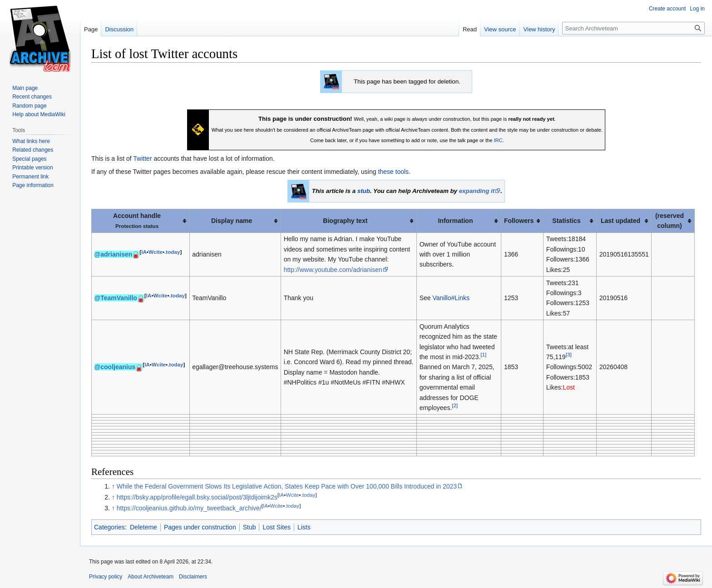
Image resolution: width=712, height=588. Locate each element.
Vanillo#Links (451, 298)
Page (91, 29)
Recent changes (32, 97)
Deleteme (143, 527)
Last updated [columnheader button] (621, 221)
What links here (31, 141)
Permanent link (30, 177)
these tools (393, 172)
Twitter (142, 158)
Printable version (32, 168)
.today (172, 252)
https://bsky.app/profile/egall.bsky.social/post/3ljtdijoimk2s (197, 497)
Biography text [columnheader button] (345, 221)
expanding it (477, 191)
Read (470, 29)
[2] (455, 405)
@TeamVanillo (116, 298)
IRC (498, 140)
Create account (667, 9)
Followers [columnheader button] (519, 221)
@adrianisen (114, 254)
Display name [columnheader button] (232, 221)
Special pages (29, 159)
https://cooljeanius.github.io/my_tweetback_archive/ (189, 508)
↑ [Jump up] (113, 486)
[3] (569, 354)
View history (539, 29)
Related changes (33, 150)
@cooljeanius (115, 367)
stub (364, 191)
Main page (25, 88)
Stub (250, 527)
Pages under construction (200, 527)
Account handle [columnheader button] (137, 220)
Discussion (119, 29)
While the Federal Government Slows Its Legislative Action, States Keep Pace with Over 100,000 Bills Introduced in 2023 (287, 486)
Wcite (156, 252)
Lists (304, 527)
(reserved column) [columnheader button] (670, 221)
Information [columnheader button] (455, 221)
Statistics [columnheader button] (566, 221)
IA (144, 252)
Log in (697, 9)
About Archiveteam (151, 577)
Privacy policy (106, 577)
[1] (483, 354)
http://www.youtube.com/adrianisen (333, 270)
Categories (109, 527)
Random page (29, 106)
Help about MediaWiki (39, 114)
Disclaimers (193, 577)
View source (500, 29)
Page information (33, 185)
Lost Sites (276, 527)
